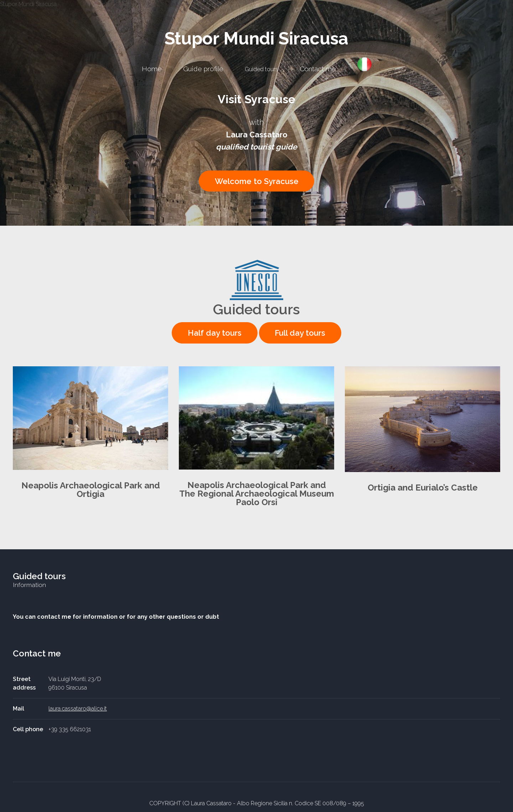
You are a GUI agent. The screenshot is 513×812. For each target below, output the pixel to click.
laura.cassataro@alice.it (78, 709)
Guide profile (203, 69)
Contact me (318, 69)
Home (152, 69)
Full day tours (300, 333)
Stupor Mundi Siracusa (256, 38)
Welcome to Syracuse (257, 181)
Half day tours (215, 333)
